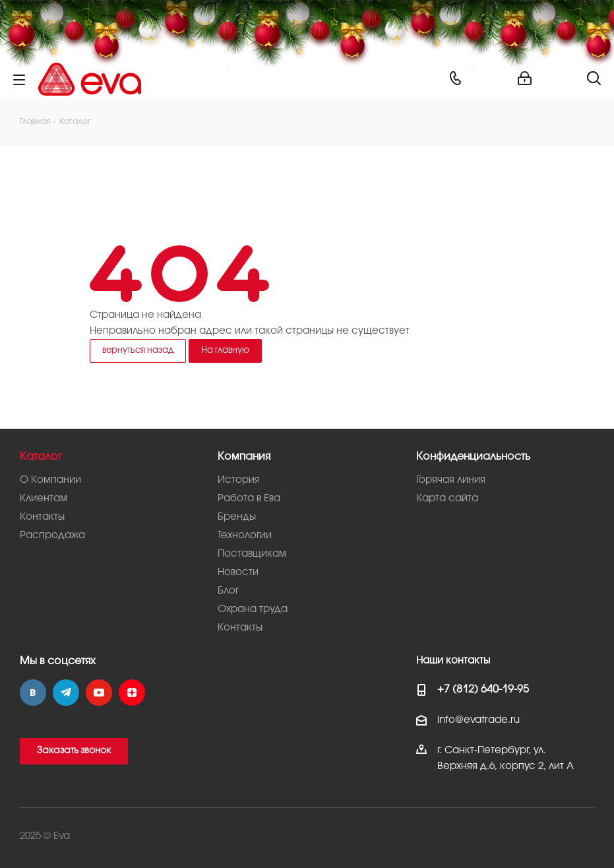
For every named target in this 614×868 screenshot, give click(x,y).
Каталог (41, 457)
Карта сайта (447, 499)
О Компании (50, 480)
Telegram (66, 693)
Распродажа (52, 536)
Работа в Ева (249, 499)
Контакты (42, 517)
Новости (238, 573)
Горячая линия (451, 480)
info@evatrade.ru (478, 720)
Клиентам (44, 499)
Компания (244, 457)
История (239, 480)
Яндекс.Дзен (132, 693)
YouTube (99, 693)
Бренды (237, 517)
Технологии (245, 536)
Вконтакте (33, 693)
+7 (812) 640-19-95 (483, 690)
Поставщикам (252, 554)
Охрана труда (253, 609)
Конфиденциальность (473, 457)
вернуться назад (138, 350)
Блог (228, 591)
